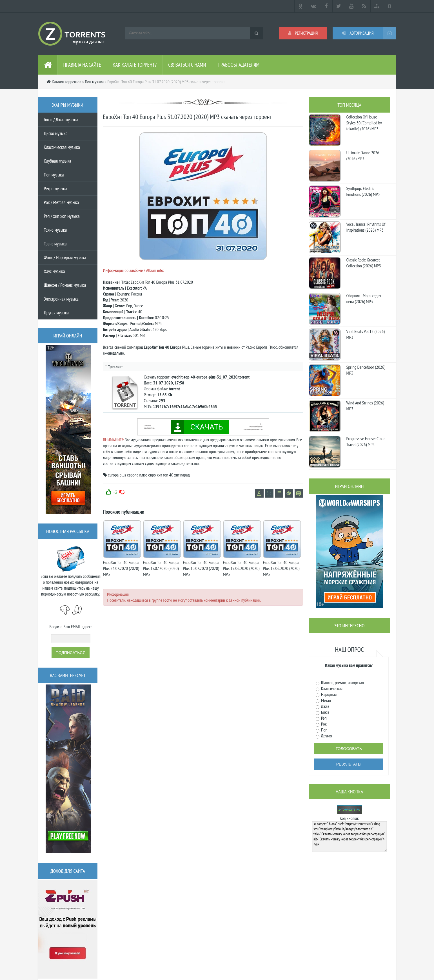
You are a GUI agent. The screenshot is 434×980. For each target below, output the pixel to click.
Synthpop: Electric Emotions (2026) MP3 (363, 191)
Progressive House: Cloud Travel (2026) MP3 (366, 441)
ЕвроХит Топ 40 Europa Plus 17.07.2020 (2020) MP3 (161, 568)
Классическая (331, 688)
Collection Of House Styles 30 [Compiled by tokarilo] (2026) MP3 (364, 123)
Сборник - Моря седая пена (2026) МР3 (364, 298)
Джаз (325, 706)
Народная (329, 694)
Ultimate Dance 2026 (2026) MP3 (363, 155)
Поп (324, 730)
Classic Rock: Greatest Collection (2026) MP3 (364, 263)
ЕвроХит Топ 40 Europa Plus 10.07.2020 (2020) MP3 (201, 568)
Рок (323, 724)
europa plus (117, 475)
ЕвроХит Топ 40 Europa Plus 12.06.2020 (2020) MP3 (281, 568)
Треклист (115, 366)
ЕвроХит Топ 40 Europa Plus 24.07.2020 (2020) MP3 (121, 568)
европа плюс (137, 475)
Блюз (325, 712)
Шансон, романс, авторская (342, 683)
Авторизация (358, 33)
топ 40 (168, 475)
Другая (326, 736)
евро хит (155, 475)
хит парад (182, 475)
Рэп (323, 718)
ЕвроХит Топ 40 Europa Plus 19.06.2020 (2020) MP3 (241, 568)
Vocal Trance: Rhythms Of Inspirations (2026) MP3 (366, 227)
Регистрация (303, 33)
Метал (326, 700)
